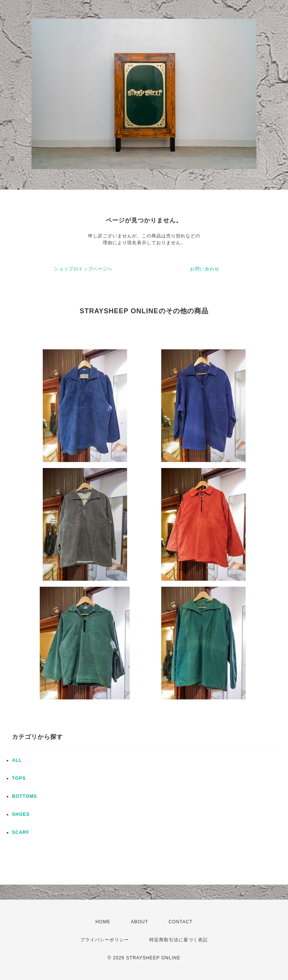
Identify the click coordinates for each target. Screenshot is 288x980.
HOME (103, 922)
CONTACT (180, 922)
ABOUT (139, 922)
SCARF (21, 832)
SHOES (21, 814)
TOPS (19, 778)
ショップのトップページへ (83, 269)
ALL (17, 760)
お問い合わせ (205, 269)
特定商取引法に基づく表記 (178, 940)
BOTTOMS (25, 796)
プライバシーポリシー (105, 940)
